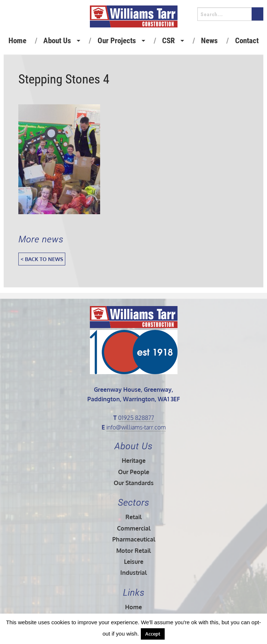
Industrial (133, 573)
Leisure (134, 562)
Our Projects (117, 41)
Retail (133, 517)
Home (17, 41)
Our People (134, 472)
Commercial (134, 528)
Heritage (134, 461)
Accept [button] (153, 634)
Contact (247, 41)
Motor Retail (133, 551)
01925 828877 (136, 418)
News (209, 41)
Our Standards (134, 483)
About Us (57, 41)
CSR (169, 41)
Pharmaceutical (134, 539)
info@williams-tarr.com (136, 427)
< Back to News (42, 259)
